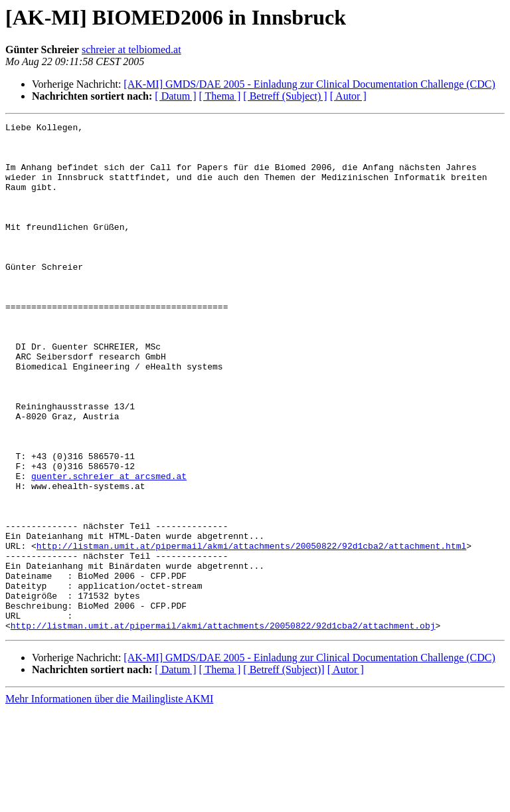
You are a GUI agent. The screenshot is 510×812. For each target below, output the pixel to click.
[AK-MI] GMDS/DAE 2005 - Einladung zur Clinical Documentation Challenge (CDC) (309, 84)
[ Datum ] (175, 96)
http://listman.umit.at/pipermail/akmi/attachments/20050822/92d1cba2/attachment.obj (223, 727)
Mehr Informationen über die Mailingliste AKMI (109, 800)
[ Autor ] (348, 96)
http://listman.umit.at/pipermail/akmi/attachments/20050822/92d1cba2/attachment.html (251, 631)
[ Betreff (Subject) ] (285, 96)
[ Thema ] (220, 96)
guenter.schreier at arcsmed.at (109, 548)
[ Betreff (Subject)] (284, 771)
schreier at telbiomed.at (131, 50)
